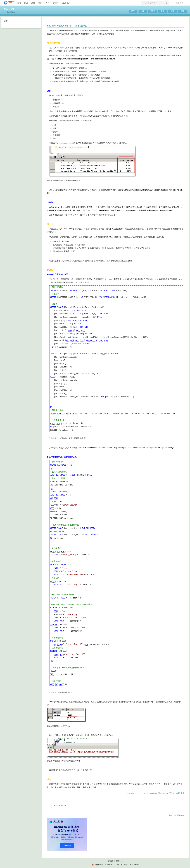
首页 (143, 11)
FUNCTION (73, 291)
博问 (40, 3)
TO (101, 297)
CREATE (53, 291)
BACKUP (53, 551)
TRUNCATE (54, 598)
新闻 (33, 3)
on (156, 414)
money (71, 330)
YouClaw (66, 3)
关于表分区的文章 (115, 229)
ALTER (52, 423)
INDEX (75, 414)
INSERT (53, 354)
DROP (52, 684)
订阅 (173, 11)
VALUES (112, 291)
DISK (56, 555)
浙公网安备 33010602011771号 (105, 865)
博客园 (133, 11)
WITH (56, 621)
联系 (163, 11)
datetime (76, 344)
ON (53, 347)
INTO (61, 354)
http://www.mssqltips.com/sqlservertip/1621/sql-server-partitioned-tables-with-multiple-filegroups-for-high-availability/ (126, 448)
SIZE (52, 508)
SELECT (53, 377)
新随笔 (153, 11)
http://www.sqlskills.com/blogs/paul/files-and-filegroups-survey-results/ (87, 59)
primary (59, 532)
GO (52, 469)
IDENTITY (88, 314)
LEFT (101, 291)
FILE (56, 498)
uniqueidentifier (75, 341)
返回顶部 (181, 815)
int (85, 291)
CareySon (11, 9)
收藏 (178, 793)
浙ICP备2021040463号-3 (130, 865)
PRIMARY (109, 297)
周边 (26, 3)
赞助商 (56, 3)
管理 (182, 11)
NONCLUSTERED (64, 414)
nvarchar (86, 317)
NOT (79, 311)
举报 (182, 793)
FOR (106, 291)
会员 (19, 3)
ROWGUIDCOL (92, 341)
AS (90, 291)
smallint (72, 321)
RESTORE (54, 608)
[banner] (8, 3)
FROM (102, 397)
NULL (84, 311)
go (51, 407)
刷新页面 (172, 815)
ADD (51, 485)
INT (83, 528)
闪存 (47, 3)
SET (73, 475)
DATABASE (62, 465)
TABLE (60, 307)
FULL (90, 475)
